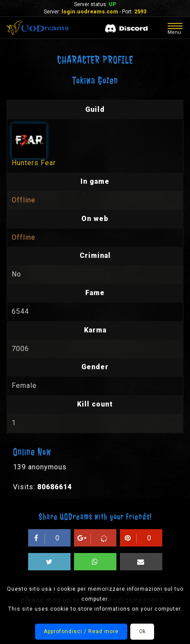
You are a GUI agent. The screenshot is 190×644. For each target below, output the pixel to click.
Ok (142, 631)
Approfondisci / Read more (81, 631)
